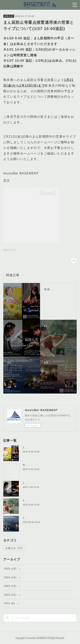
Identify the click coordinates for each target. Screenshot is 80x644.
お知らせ (9, 16)
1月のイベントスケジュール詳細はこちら (47, 447)
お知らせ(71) (10, 250)
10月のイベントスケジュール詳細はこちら (48, 518)
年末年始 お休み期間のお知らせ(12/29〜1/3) (49, 465)
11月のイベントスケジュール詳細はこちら (48, 500)
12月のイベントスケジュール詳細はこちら (48, 483)
